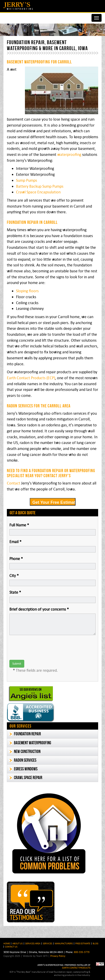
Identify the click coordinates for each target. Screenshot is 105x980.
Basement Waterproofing (32, 743)
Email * (15, 542)
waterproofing (69, 154)
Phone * (16, 559)
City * (14, 576)
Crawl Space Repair (28, 778)
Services (47, 943)
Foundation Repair (27, 734)
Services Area (33, 943)
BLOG (96, 943)
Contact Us (11, 947)
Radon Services (25, 760)
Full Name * (19, 525)
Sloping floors (27, 291)
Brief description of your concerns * (39, 609)
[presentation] (44, 647)
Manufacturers (64, 943)
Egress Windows (26, 769)
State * (15, 592)
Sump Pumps (27, 180)
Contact (13, 483)
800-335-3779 (82, 952)
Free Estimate (83, 943)
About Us (17, 943)
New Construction (27, 751)
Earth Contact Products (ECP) (31, 378)
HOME (7, 943)
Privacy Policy (58, 956)
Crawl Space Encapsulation (38, 192)
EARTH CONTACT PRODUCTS (76, 968)
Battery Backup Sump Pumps (40, 186)
